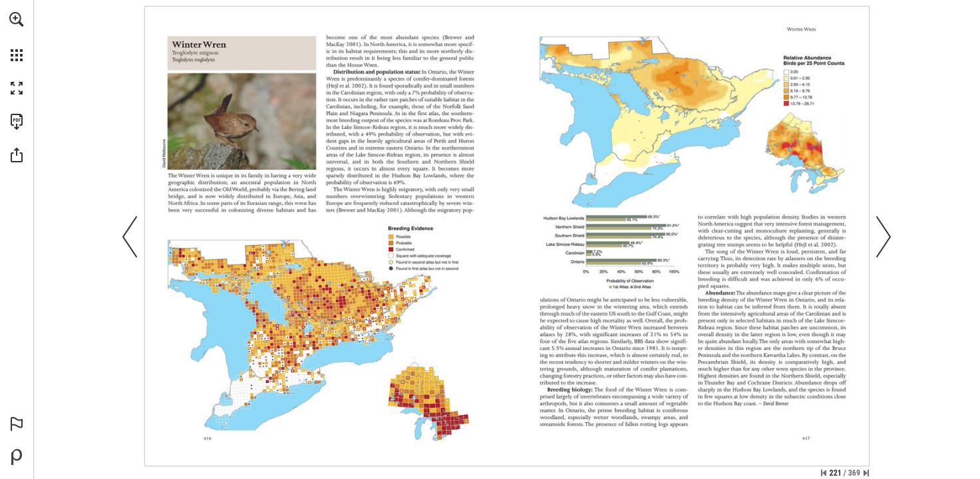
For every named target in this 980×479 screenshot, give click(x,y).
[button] (17, 19)
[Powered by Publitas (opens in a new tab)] (17, 457)
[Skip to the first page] (824, 473)
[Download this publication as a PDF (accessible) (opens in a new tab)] (17, 122)
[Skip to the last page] (866, 473)
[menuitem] (17, 37)
